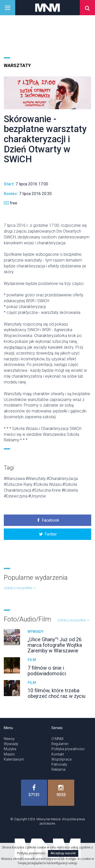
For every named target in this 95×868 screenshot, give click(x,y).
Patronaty (59, 764)
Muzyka (10, 749)
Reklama (58, 769)
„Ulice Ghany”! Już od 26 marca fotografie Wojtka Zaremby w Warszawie (55, 645)
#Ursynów (37, 496)
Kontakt (58, 754)
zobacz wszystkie (20, 588)
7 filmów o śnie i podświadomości (47, 671)
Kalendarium (14, 759)
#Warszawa (14, 479)
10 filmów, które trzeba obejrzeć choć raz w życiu (56, 693)
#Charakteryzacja (62, 479)
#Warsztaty (36, 479)
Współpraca (61, 759)
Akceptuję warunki (63, 853)
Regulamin (60, 744)
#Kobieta (70, 490)
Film (32, 660)
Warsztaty (17, 65)
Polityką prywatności (31, 853)
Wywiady (36, 632)
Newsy (9, 739)
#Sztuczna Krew (46, 490)
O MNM (57, 739)
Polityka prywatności (68, 749)
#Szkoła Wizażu (47, 484)
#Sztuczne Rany (18, 484)
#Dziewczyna (16, 496)
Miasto (9, 754)
